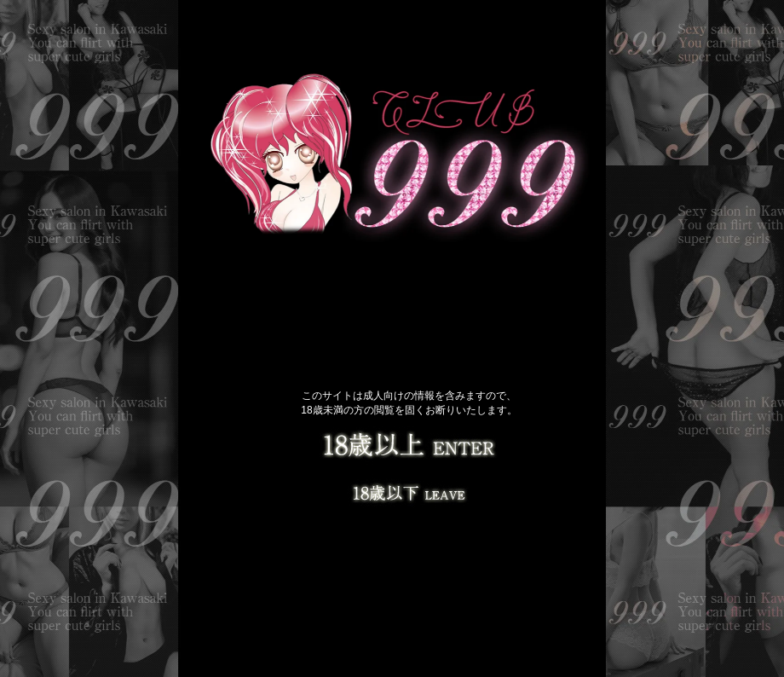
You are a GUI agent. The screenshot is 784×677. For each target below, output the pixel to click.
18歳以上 (409, 448)
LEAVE (409, 490)
